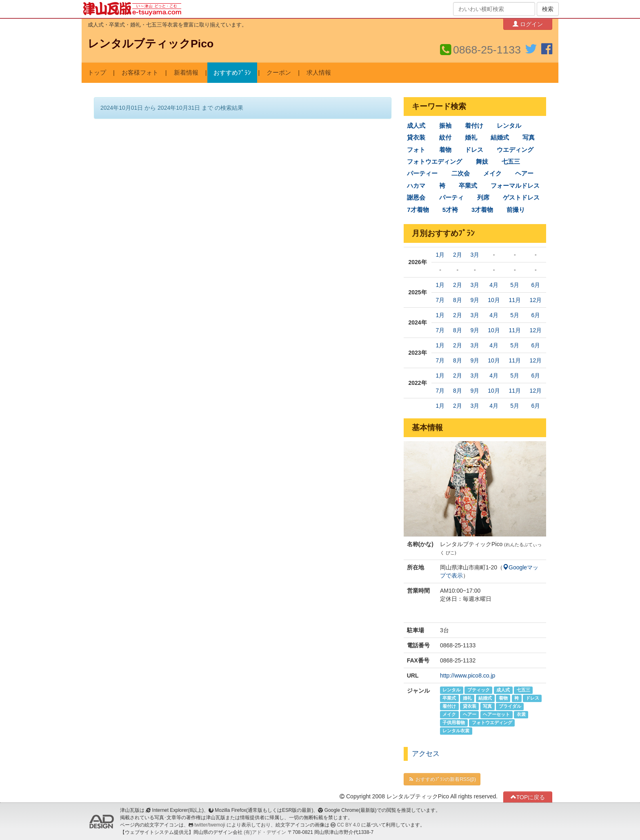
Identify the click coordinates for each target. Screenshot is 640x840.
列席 (483, 198)
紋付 (445, 138)
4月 (494, 285)
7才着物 (418, 210)
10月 (494, 300)
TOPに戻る (528, 797)
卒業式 (468, 186)
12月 (536, 300)
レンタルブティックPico (151, 44)
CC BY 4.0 (349, 825)
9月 (475, 300)
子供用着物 (454, 723)
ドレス (474, 150)
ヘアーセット (496, 715)
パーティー (422, 173)
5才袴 (450, 210)
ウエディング (515, 150)
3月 (475, 255)
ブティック (479, 690)
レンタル (509, 126)
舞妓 (482, 162)
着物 (445, 150)
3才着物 (482, 210)
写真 (529, 138)
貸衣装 (416, 138)
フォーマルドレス (515, 186)
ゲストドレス (521, 198)
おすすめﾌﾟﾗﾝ (232, 73)
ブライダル (510, 707)
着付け (474, 126)
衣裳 (521, 715)
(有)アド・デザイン (265, 832)
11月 (515, 300)
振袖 (445, 126)
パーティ (451, 198)
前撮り (516, 210)
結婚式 (500, 138)
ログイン (528, 24)
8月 (458, 300)
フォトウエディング (434, 162)
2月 (458, 255)
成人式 (416, 126)
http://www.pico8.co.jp (468, 676)
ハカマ (416, 186)
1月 (440, 255)
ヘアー (524, 173)
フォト (416, 150)
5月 (515, 285)
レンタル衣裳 (456, 731)
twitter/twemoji (210, 825)
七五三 (511, 162)
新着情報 (186, 73)
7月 (440, 300)
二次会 (461, 173)
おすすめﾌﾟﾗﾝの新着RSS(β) (442, 779)
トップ (97, 73)
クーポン (279, 73)
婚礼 (471, 138)
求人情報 (319, 73)
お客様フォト (140, 73)
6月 (536, 285)
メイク (492, 173)
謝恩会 (416, 198)
